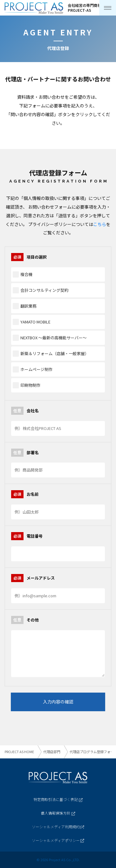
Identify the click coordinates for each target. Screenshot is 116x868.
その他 (25, 620)
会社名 (25, 411)
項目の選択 (29, 257)
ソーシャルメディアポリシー (58, 840)
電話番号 (27, 536)
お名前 (25, 494)
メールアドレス (33, 578)
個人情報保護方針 (58, 813)
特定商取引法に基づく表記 (58, 799)
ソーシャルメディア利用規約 (58, 827)
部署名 (25, 453)
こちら (100, 224)
